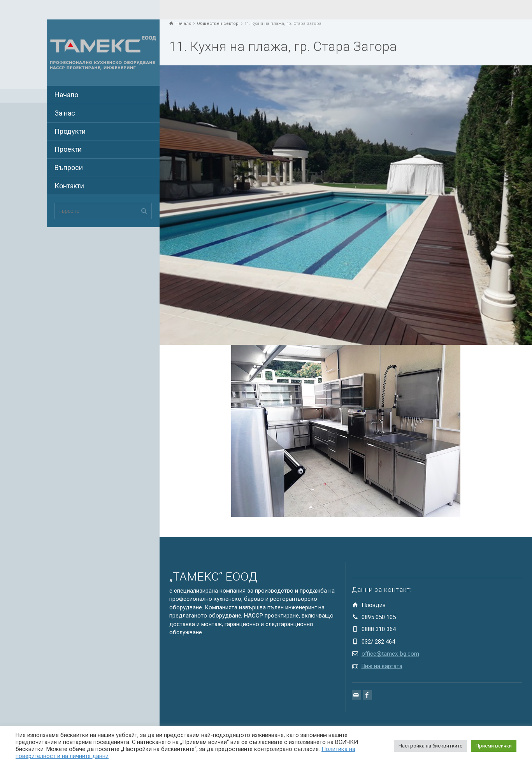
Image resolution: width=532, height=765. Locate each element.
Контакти (69, 186)
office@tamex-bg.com (390, 654)
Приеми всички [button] (494, 746)
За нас (65, 113)
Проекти (68, 149)
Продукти (70, 131)
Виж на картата (382, 666)
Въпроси (69, 168)
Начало (66, 95)
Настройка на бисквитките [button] (430, 746)
